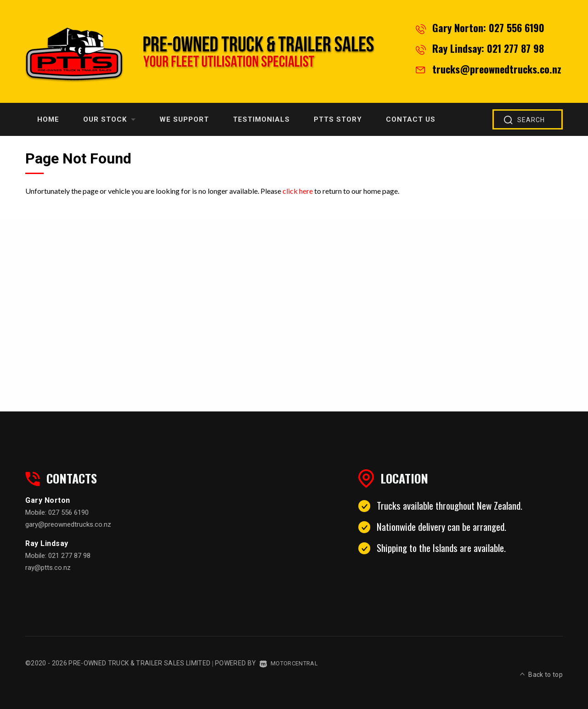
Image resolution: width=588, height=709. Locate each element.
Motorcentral (291, 663)
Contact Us (411, 119)
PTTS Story (338, 119)
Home (48, 119)
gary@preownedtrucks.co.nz (68, 524)
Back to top (541, 662)
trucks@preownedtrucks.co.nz (497, 69)
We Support (184, 119)
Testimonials (261, 119)
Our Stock (109, 119)
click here (298, 191)
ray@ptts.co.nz (48, 568)
